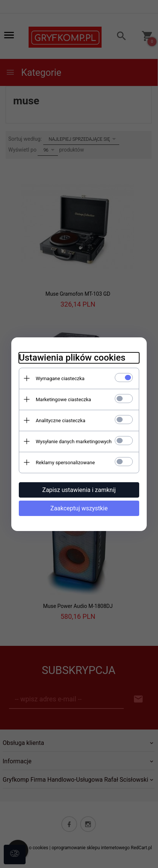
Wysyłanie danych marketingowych (74, 442)
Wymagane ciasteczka (60, 378)
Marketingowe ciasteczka (63, 399)
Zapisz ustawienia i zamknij (79, 490)
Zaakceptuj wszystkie (79, 508)
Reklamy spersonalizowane (65, 463)
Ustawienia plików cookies (72, 358)
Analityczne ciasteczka (61, 420)
